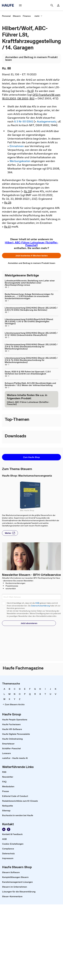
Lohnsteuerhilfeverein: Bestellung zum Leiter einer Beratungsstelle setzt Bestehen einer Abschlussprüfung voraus (30, 283)
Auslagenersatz (47, 121)
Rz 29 (8, 203)
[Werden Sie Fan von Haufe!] (9, 829)
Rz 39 (27, 191)
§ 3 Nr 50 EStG (24, 121)
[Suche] (52, 5)
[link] (6, 16)
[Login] (58, 5)
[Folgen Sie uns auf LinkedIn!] (4, 829)
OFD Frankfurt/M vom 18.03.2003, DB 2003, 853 (31, 97)
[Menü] (20, 5)
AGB (37, 603)
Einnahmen (17, 146)
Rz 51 (7, 227)
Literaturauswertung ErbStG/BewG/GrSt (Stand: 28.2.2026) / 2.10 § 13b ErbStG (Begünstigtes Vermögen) (29, 321)
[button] (31, 256)
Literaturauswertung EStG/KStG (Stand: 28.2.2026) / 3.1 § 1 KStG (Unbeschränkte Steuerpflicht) (31, 334)
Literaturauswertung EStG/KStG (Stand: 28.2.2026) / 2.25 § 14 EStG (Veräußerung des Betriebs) (31, 309)
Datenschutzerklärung (40, 606)
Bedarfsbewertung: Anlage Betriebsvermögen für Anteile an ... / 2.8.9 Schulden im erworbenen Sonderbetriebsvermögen (29, 296)
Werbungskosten (20, 161)
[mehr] (38, 16)
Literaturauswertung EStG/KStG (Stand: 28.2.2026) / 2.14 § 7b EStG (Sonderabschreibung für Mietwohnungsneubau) (31, 347)
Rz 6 (30, 91)
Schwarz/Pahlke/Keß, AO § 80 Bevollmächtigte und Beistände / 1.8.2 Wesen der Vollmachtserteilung (30, 384)
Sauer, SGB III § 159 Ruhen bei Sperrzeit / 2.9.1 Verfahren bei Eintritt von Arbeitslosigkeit (28, 373)
